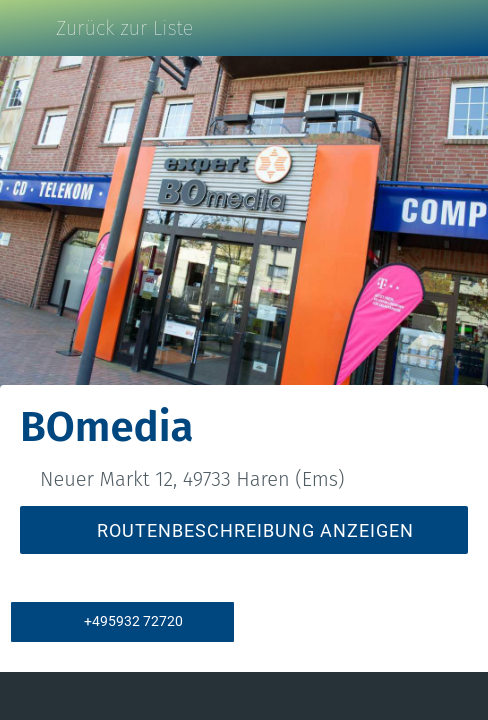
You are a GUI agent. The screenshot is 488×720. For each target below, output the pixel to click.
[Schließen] (28, 28)
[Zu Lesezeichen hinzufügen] (396, 696)
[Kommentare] (92, 696)
